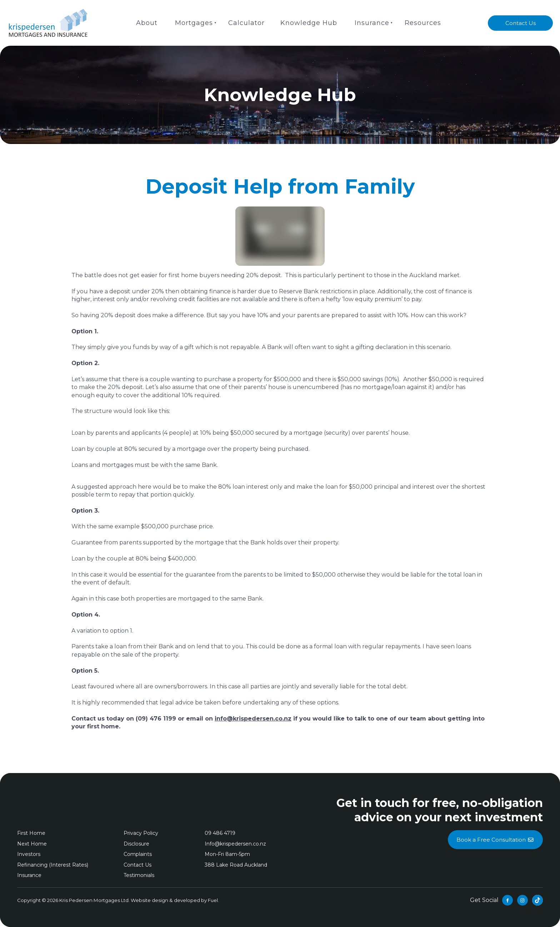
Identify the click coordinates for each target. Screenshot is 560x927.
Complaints (138, 854)
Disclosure (136, 844)
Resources (423, 23)
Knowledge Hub (309, 23)
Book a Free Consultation (495, 834)
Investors (29, 854)
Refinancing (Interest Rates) (53, 865)
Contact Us (521, 19)
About (147, 23)
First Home (31, 833)
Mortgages (194, 23)
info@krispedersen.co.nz (253, 719)
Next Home (32, 844)
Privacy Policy (141, 833)
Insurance (372, 23)
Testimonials (139, 875)
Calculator (246, 23)
